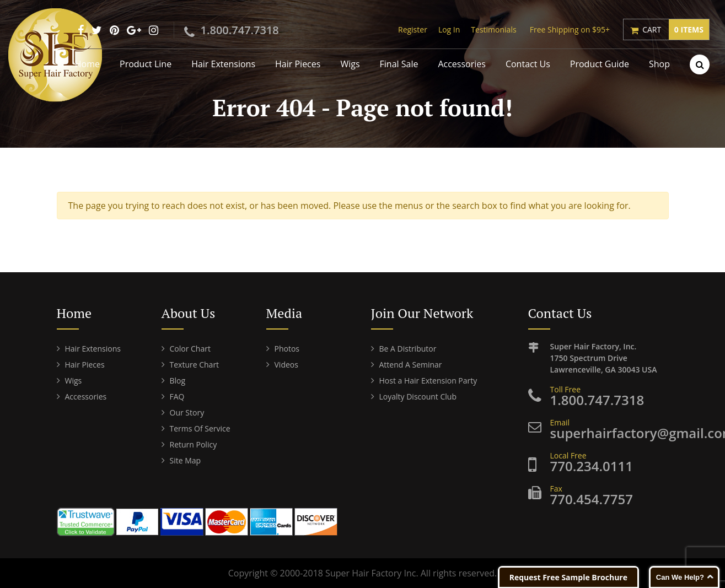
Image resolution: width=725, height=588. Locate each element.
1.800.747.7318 (240, 30)
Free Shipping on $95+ (570, 29)
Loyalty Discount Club (418, 397)
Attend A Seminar (411, 365)
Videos (286, 365)
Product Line (146, 64)
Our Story (187, 412)
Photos (287, 349)
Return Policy (194, 444)
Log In (449, 29)
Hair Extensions (223, 64)
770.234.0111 (592, 466)
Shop (659, 64)
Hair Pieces (298, 64)
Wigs (350, 64)
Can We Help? (680, 577)
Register (413, 29)
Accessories (462, 64)
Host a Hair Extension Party (428, 381)
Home (87, 64)
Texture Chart (195, 365)
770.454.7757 (592, 499)
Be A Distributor (408, 349)
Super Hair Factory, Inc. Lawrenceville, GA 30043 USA (609, 358)
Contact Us (528, 64)
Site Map (186, 460)
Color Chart (190, 349)
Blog (178, 381)
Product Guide (600, 64)
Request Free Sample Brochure (568, 577)
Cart (676, 29)
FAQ (177, 397)
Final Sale (399, 64)
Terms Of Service (200, 428)
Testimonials (493, 29)
